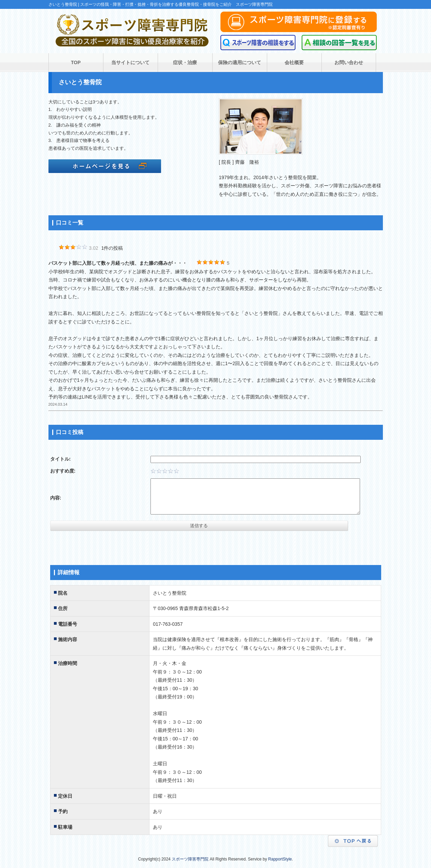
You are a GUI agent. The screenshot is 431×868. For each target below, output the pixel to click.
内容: (56, 498)
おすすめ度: (63, 471)
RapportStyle (280, 859)
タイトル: (61, 459)
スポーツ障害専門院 (190, 859)
